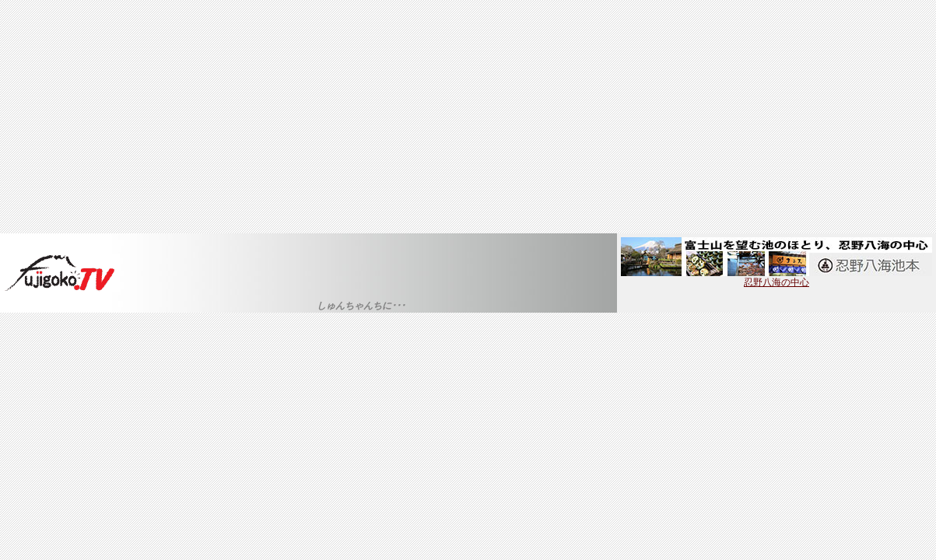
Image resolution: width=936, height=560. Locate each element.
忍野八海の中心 (776, 278)
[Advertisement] (468, 117)
